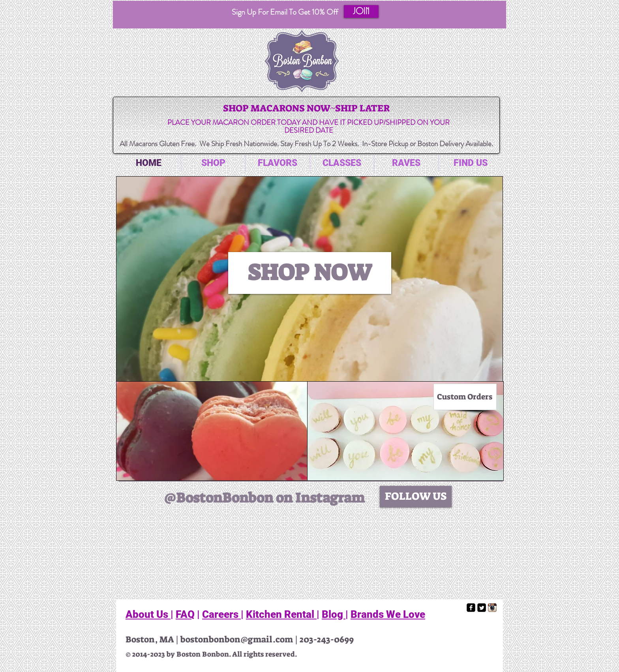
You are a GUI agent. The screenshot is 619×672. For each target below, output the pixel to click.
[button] (361, 11)
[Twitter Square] (482, 608)
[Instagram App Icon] (492, 608)
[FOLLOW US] (416, 497)
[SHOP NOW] (310, 273)
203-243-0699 (327, 639)
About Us (148, 614)
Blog (334, 614)
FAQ (185, 614)
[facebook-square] (471, 608)
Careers (221, 614)
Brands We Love (388, 614)
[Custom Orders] (465, 397)
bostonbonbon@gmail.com (237, 639)
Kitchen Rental (281, 614)
